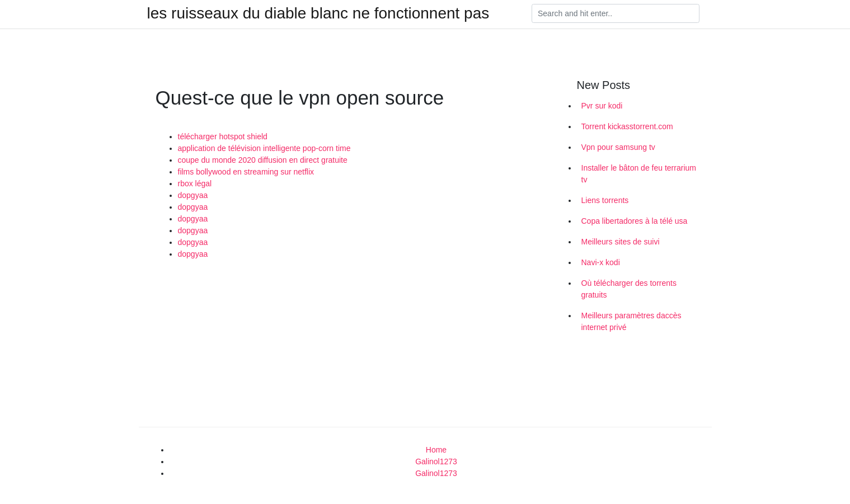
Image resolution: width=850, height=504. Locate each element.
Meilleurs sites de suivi (621, 242)
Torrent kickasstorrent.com (627, 126)
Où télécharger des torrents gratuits (629, 289)
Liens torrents (605, 200)
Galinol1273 (436, 461)
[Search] (616, 13)
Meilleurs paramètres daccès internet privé (631, 321)
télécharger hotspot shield (223, 136)
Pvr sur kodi (602, 106)
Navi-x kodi (601, 262)
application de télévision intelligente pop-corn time (264, 148)
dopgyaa (193, 195)
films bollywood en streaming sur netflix (246, 172)
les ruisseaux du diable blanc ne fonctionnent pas (318, 13)
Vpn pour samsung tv (618, 147)
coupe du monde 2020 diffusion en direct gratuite (263, 160)
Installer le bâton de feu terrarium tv (639, 174)
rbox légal (195, 183)
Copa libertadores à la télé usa (635, 221)
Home (436, 450)
